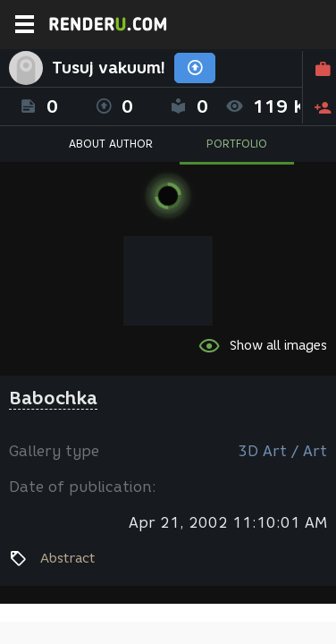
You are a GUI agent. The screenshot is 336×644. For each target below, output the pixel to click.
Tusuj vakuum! (109, 68)
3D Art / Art (282, 451)
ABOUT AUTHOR (111, 144)
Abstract (67, 558)
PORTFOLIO (237, 144)
